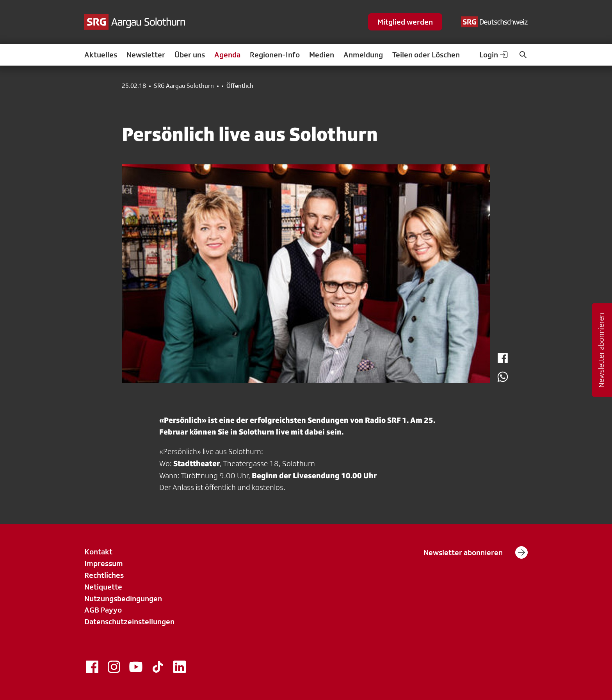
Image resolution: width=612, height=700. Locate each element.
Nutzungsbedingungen (123, 598)
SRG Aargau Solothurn (184, 86)
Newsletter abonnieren (476, 552)
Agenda (227, 55)
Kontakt (98, 552)
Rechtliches (104, 575)
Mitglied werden (405, 22)
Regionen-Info (275, 55)
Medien (322, 55)
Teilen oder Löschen (426, 55)
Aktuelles (101, 55)
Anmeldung (363, 55)
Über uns (190, 55)
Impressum (104, 563)
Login (494, 55)
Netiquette (103, 587)
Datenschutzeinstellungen (129, 622)
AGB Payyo (103, 610)
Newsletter (146, 55)
